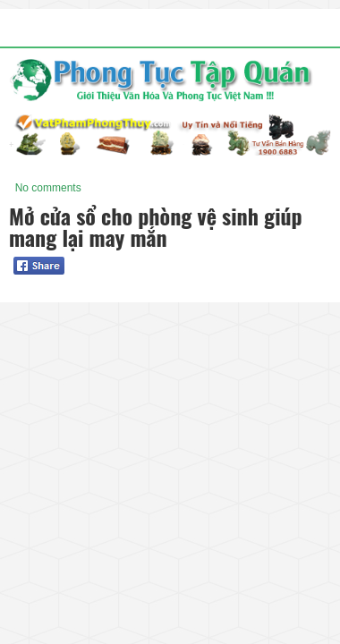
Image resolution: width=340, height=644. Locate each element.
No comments (48, 188)
